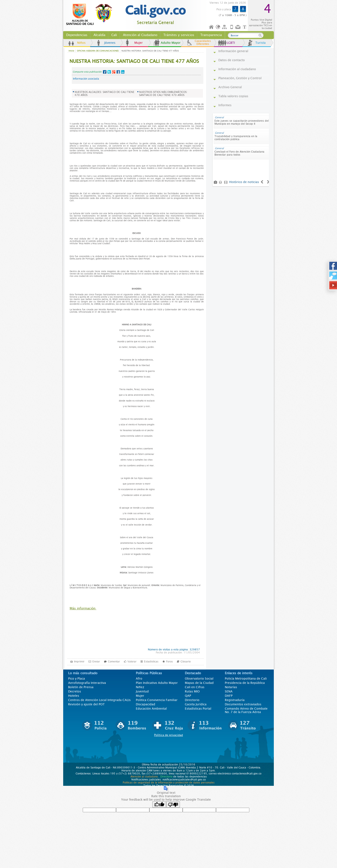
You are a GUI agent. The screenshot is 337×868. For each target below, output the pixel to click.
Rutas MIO (192, 691)
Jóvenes (110, 43)
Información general (233, 51)
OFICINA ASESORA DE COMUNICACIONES (98, 51)
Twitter (109, 72)
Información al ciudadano (237, 69)
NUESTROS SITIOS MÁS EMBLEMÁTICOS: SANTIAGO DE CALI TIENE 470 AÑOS (163, 94)
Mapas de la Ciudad (199, 683)
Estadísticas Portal (198, 709)
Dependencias (77, 35)
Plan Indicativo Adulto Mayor (157, 683)
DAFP (229, 696)
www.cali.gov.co (91, 15)
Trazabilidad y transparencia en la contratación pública (236, 138)
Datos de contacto (232, 60)
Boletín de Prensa (81, 687)
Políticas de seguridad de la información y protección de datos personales (169, 783)
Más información (83, 608)
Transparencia (211, 35)
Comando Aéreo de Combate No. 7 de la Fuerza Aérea (246, 710)
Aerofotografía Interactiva (87, 683)
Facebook (105, 72)
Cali (114, 35)
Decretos (75, 691)
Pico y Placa (77, 679)
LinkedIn (123, 72)
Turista (260, 43)
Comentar (114, 661)
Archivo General (230, 87)
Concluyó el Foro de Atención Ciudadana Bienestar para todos (239, 153)
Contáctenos (238, 27)
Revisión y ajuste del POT (86, 704)
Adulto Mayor (171, 43)
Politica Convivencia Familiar (157, 700)
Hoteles (74, 696)
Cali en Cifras (195, 687)
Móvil (232, 27)
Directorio (192, 700)
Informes (225, 105)
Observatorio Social (199, 679)
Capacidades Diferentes (203, 42)
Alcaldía (99, 35)
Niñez (140, 687)
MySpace (118, 72)
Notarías (231, 687)
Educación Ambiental (151, 709)
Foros (169, 661)
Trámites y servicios (179, 35)
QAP (188, 696)
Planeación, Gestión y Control (240, 78)
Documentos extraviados (243, 704)
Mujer (139, 43)
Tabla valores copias (233, 96)
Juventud (142, 691)
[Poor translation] (173, 804)
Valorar (132, 661)
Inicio (211, 27)
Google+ (114, 72)
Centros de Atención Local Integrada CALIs (99, 700)
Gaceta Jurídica (196, 704)
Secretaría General (155, 23)
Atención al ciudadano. (145, 777)
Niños (81, 43)
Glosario (186, 661)
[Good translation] (159, 804)
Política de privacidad (168, 735)
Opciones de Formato (245, 27)
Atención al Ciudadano (140, 35)
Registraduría (235, 700)
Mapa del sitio (225, 27)
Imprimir (79, 661)
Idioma (218, 27)
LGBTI (231, 43)
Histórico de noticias (244, 182)
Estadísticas (151, 661)
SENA (229, 691)
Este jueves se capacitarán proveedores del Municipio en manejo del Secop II (242, 122)
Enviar (96, 661)
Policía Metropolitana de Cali (246, 679)
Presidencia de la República (245, 683)
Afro (139, 679)
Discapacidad (146, 704)
